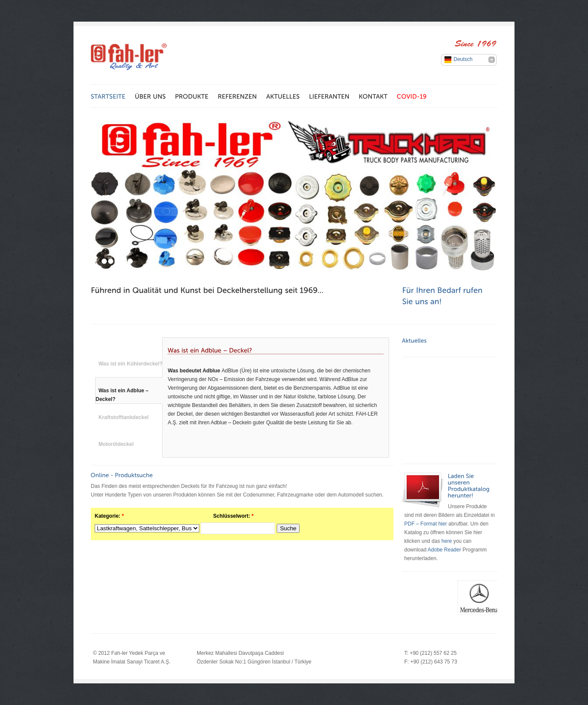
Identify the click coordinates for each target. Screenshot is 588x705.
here (447, 541)
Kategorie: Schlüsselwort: (174, 516)
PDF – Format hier (426, 524)
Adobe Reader (444, 550)
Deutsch (463, 59)
